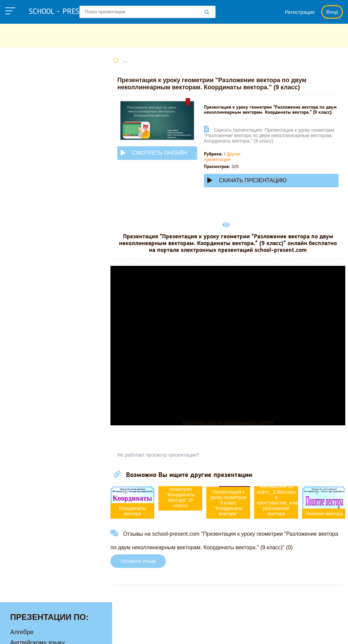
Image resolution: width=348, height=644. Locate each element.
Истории (22, 172)
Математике (27, 193)
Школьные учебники (222, 634)
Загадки (174, 634)
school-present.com (49, 619)
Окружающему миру (39, 256)
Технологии (27, 288)
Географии (25, 119)
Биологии (24, 109)
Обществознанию (35, 246)
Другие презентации (227, 162)
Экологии (23, 341)
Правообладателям (129, 634)
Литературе (27, 183)
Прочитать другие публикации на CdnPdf (230, 428)
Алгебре (22, 77)
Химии (20, 330)
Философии (27, 319)
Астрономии (28, 98)
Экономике (26, 351)
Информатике (30, 162)
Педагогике (26, 267)
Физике (20, 298)
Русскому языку (32, 277)
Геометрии (25, 130)
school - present (66, 12)
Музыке (21, 214)
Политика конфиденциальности (52, 634)
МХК (17, 225)
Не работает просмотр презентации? (162, 460)
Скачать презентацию (251, 186)
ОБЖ (17, 235)
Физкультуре (28, 309)
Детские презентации (40, 141)
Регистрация (300, 12)
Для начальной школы (42, 151)
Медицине (25, 204)
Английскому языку (37, 88)
